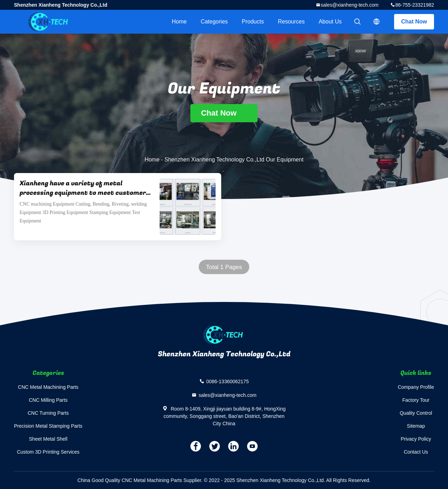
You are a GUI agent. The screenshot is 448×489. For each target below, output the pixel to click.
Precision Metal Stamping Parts (48, 426)
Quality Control (416, 413)
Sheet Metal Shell (48, 439)
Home (179, 22)
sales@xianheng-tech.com (349, 5)
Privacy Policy (416, 439)
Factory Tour (416, 400)
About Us (330, 22)
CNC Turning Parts (48, 413)
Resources (291, 22)
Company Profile (416, 387)
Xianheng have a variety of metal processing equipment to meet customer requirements (83, 188)
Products (253, 22)
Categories (214, 22)
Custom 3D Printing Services (48, 452)
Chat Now (414, 22)
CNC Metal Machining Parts (48, 387)
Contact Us (416, 452)
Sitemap (416, 426)
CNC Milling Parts (48, 400)
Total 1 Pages (224, 267)
